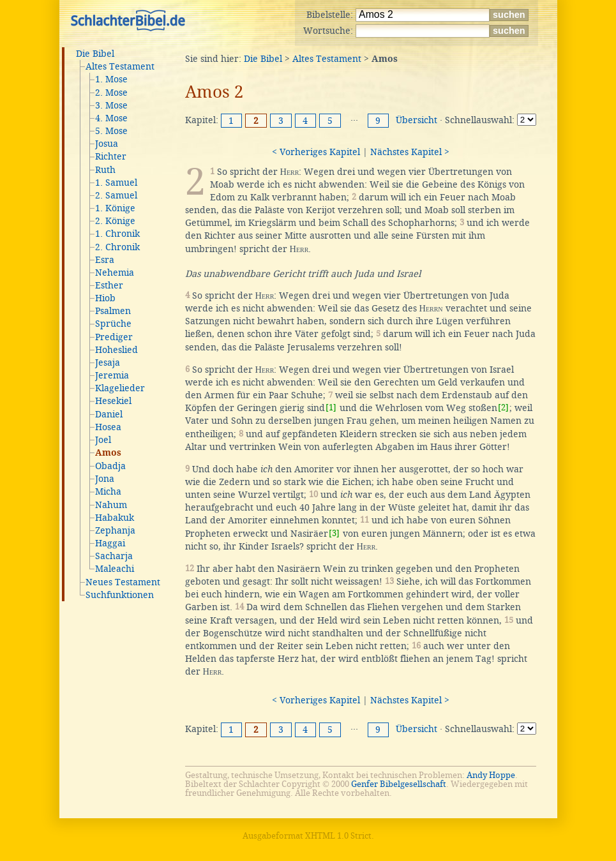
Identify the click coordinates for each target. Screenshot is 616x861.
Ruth (105, 170)
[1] (331, 408)
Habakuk (115, 518)
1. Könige (115, 208)
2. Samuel (116, 195)
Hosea (108, 427)
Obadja (110, 466)
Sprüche (113, 324)
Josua (107, 144)
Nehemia (115, 273)
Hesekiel (113, 401)
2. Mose (111, 93)
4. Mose (111, 118)
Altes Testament (120, 66)
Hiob (105, 298)
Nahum (111, 505)
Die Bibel (95, 54)
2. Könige (115, 221)
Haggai (110, 543)
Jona (105, 479)
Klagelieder (120, 388)
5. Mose (111, 131)
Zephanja (115, 530)
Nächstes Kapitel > (410, 152)
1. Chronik (117, 234)
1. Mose (111, 79)
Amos (108, 453)
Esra (105, 260)
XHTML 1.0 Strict (338, 836)
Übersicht (417, 120)
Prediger (114, 337)
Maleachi (115, 569)
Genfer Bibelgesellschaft (399, 784)
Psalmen (113, 311)
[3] (334, 533)
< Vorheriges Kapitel (316, 152)
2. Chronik (117, 247)
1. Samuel (116, 183)
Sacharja (114, 556)
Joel (103, 440)
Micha (108, 491)
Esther (109, 285)
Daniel (109, 414)
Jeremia (112, 375)
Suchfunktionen (120, 595)
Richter (111, 156)
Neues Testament (123, 582)
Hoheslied (116, 350)
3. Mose (111, 105)
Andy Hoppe (491, 775)
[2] (503, 408)
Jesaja (108, 363)
